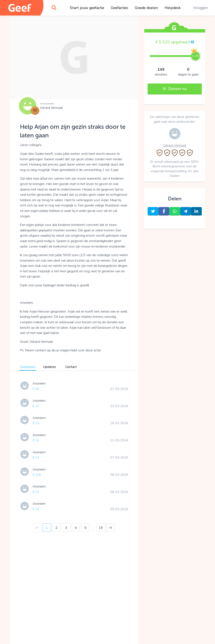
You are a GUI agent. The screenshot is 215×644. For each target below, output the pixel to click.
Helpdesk (173, 8)
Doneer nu (175, 89)
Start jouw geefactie (87, 8)
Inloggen (201, 8)
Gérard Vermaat (51, 108)
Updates (50, 367)
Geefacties (119, 8)
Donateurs (28, 367)
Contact (71, 367)
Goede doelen (146, 8)
